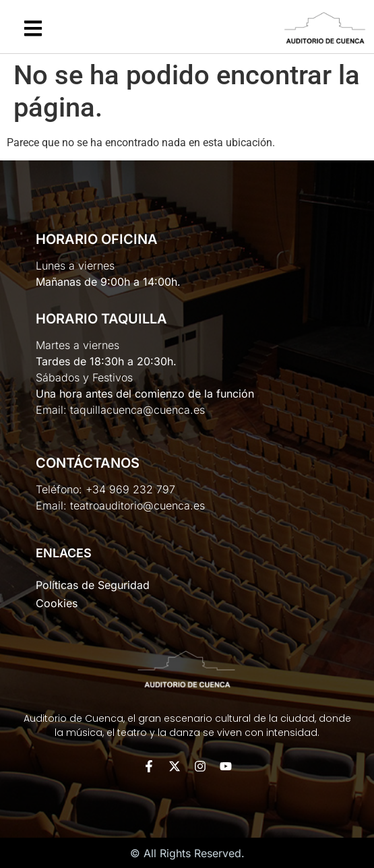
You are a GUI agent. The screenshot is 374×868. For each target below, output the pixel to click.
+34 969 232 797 (130, 489)
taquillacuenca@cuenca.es (137, 410)
